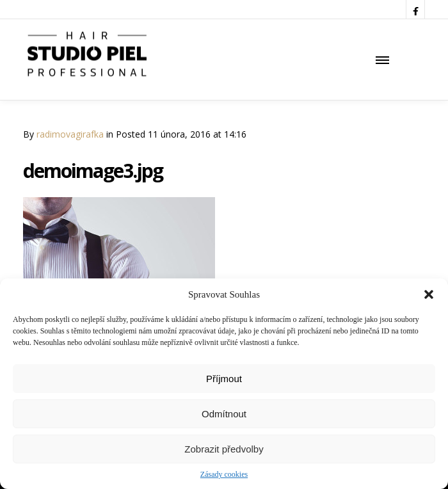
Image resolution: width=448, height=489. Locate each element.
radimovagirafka (70, 134)
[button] (429, 294)
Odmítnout (224, 414)
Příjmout (224, 379)
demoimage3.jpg (93, 171)
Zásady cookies (224, 474)
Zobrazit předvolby (224, 449)
